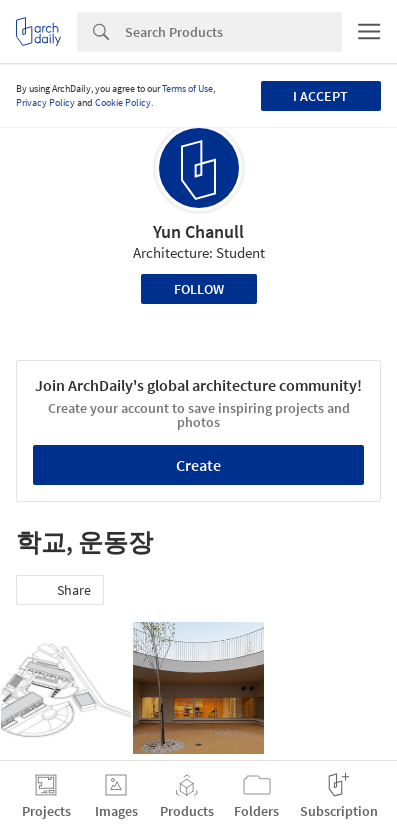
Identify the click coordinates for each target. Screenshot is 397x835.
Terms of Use (187, 88)
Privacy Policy (45, 102)
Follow (199, 289)
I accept (320, 96)
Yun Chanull (198, 231)
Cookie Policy (123, 102)
